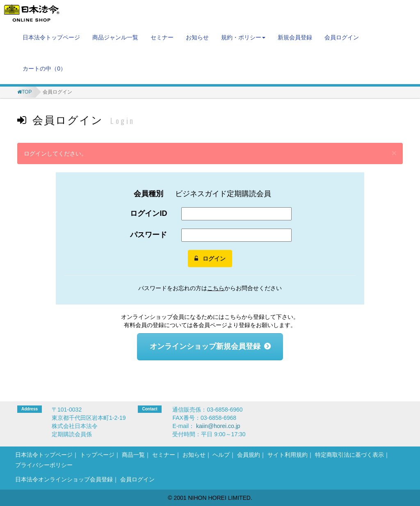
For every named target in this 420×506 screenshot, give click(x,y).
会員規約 (249, 455)
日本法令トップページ (51, 37)
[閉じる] (394, 153)
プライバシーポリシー (44, 465)
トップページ (97, 455)
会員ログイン (342, 37)
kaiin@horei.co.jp (218, 426)
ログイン (210, 259)
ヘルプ (221, 455)
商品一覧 (133, 455)
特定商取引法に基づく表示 (349, 455)
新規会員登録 (295, 37)
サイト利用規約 (288, 455)
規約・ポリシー (243, 37)
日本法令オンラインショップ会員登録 (64, 479)
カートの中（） (44, 69)
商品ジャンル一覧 (115, 37)
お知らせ (197, 37)
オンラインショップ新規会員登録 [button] (205, 346)
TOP (27, 92)
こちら (216, 288)
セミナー (162, 37)
